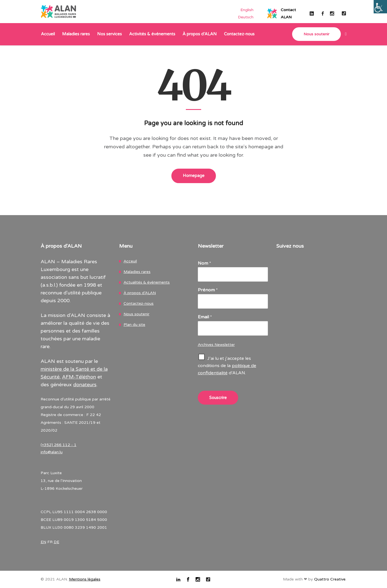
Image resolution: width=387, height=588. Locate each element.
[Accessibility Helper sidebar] (380, 7)
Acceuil (130, 261)
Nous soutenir (136, 314)
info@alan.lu (52, 452)
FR (50, 542)
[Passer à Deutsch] (246, 17)
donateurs (85, 385)
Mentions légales (85, 579)
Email (205, 317)
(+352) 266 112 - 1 (59, 445)
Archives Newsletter (216, 345)
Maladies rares (137, 272)
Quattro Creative (330, 579)
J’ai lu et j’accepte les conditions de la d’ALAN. (227, 366)
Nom (204, 263)
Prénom (208, 290)
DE (56, 542)
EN (43, 542)
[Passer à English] (247, 10)
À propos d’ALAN (140, 293)
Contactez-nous (139, 303)
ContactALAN (288, 13)
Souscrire (218, 398)
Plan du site (134, 325)
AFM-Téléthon (79, 377)
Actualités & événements (147, 282)
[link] (344, 34)
